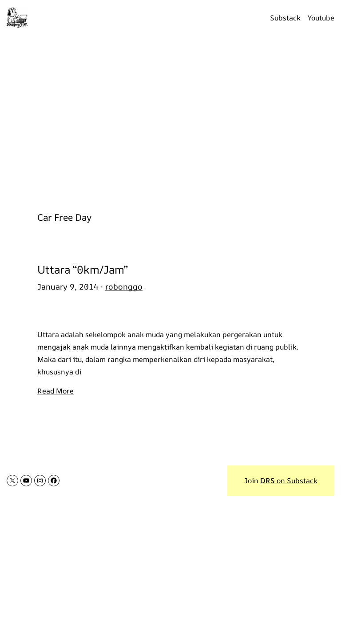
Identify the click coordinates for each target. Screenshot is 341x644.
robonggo (124, 286)
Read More (56, 391)
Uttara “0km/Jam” (83, 269)
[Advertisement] (170, 119)
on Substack (289, 481)
